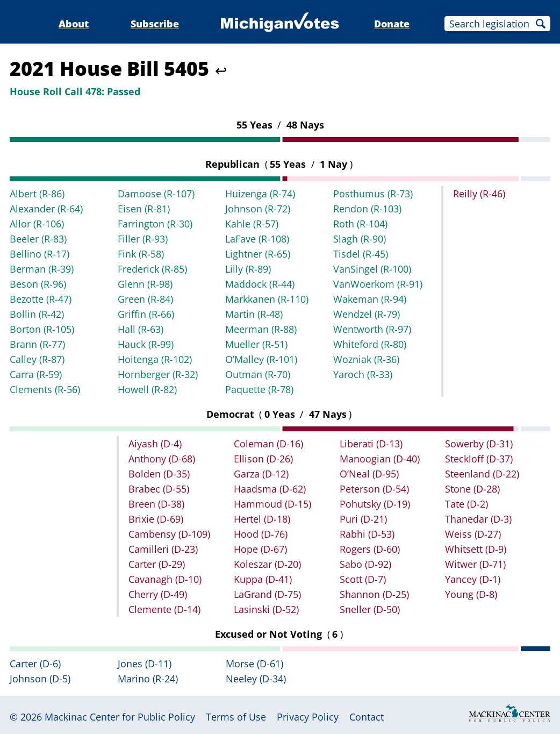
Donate (392, 24)
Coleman (268, 444)
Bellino (40, 254)
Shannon (374, 594)
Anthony (162, 459)
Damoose (156, 194)
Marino (148, 679)
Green (145, 299)
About (74, 24)
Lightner (258, 254)
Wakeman (370, 299)
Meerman (261, 329)
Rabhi (367, 534)
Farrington (155, 224)
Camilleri (163, 549)
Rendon (367, 209)
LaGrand (267, 594)
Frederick (152, 269)
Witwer (475, 564)
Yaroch (363, 374)
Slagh (360, 239)
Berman (42, 269)
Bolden (159, 474)
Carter (157, 564)
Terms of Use (236, 717)
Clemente (164, 609)
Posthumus (373, 194)
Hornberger (158, 374)
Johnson (258, 209)
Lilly (248, 269)
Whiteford (370, 344)
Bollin (37, 314)
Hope (260, 549)
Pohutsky (375, 504)
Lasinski (266, 609)
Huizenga (260, 194)
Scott (363, 579)
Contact (367, 717)
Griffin (146, 314)
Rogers (370, 549)
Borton (42, 329)
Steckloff (479, 459)
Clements (45, 389)
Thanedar (478, 519)
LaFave (257, 239)
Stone (472, 489)
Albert (37, 194)
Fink (141, 254)
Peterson (374, 489)
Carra (36, 374)
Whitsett (476, 549)
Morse (254, 664)
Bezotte (41, 299)
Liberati (371, 444)
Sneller (370, 609)
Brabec (159, 489)
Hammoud (272, 504)
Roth (360, 224)
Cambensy (169, 534)
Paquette (259, 389)
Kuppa (263, 579)
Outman (258, 374)
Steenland (482, 474)
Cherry (158, 594)
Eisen (144, 209)
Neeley (256, 679)
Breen (156, 504)
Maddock (260, 284)
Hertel (262, 519)
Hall (141, 329)
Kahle (252, 224)
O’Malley (261, 359)
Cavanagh (165, 579)
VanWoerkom (378, 284)
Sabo (365, 564)
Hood (261, 534)
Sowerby (479, 444)
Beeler (38, 239)
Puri (363, 519)
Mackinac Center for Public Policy (120, 717)
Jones (145, 664)
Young (471, 594)
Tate (466, 504)
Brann (37, 344)
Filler (143, 239)
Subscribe (155, 24)
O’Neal (369, 474)
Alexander (46, 209)
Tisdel (361, 254)
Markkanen (267, 299)
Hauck (146, 344)
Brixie (156, 519)
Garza (261, 474)
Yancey (473, 579)
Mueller (256, 344)
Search (541, 24)
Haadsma (270, 489)
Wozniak (366, 359)
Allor (37, 224)
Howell (147, 389)
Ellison (263, 459)
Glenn (145, 284)
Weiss (473, 534)
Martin (254, 314)
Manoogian (380, 459)
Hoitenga (155, 359)
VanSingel (372, 269)
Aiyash (155, 444)
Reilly (479, 194)
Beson (38, 284)
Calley (37, 359)
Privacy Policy (308, 717)
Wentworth (372, 329)
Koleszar (267, 564)
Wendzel (367, 314)
